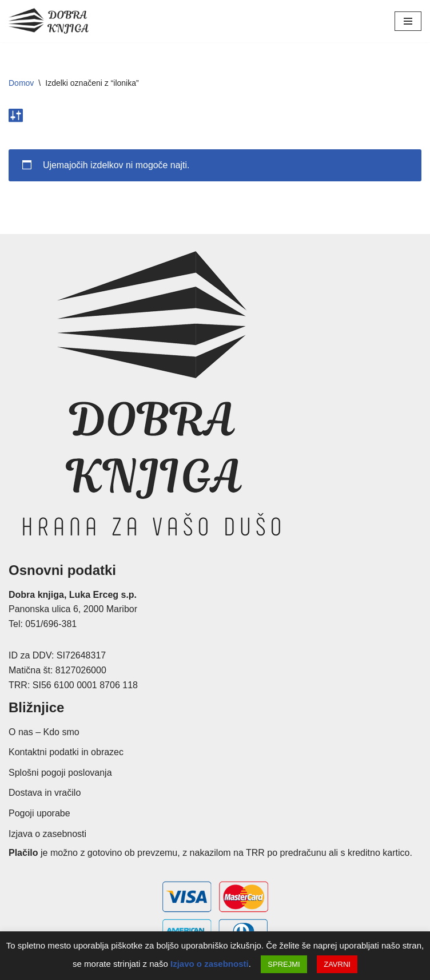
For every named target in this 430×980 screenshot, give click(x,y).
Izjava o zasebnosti (47, 834)
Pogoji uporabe (39, 813)
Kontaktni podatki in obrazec (66, 753)
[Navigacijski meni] (408, 21)
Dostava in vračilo (45, 793)
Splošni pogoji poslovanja (60, 773)
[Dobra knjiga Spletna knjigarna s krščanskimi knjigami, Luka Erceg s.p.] (49, 21)
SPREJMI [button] (284, 964)
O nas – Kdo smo (44, 732)
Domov (21, 83)
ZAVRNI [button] (337, 964)
